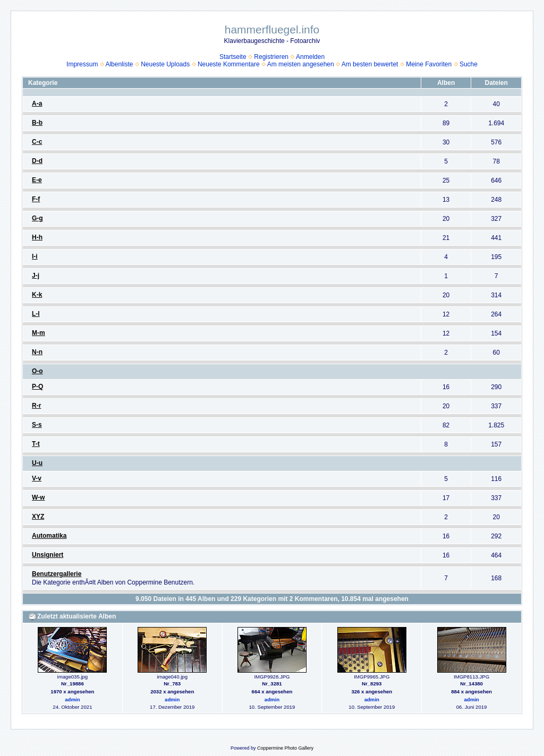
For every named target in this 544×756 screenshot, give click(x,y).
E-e (37, 180)
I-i (35, 256)
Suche (469, 64)
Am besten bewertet (370, 64)
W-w (38, 497)
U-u (37, 463)
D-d (37, 161)
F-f (36, 199)
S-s (37, 425)
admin (72, 699)
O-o (37, 371)
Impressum (82, 64)
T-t (36, 444)
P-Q (37, 386)
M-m (39, 333)
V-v (37, 478)
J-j (36, 276)
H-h (37, 237)
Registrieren (271, 57)
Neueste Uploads (165, 64)
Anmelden (310, 57)
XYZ (38, 517)
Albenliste (119, 64)
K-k (37, 295)
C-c (37, 142)
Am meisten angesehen (301, 64)
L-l (36, 314)
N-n (37, 352)
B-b (37, 123)
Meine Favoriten (429, 64)
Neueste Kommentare (229, 64)
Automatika (49, 536)
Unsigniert (48, 555)
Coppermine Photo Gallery (285, 748)
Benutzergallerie (57, 574)
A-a (37, 104)
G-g (37, 218)
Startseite (233, 57)
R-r (36, 406)
